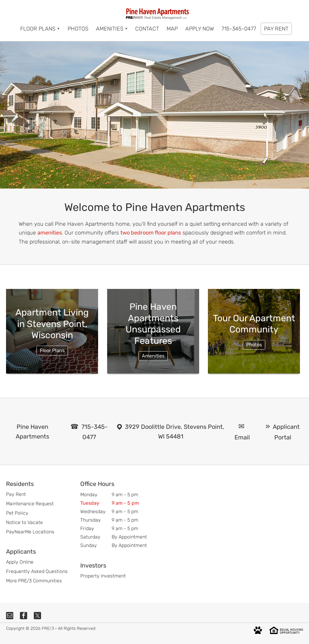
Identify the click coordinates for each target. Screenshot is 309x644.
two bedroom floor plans (151, 233)
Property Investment (103, 576)
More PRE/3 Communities (34, 581)
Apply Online (20, 562)
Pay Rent (16, 494)
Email (242, 437)
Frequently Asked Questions (37, 571)
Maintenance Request (30, 504)
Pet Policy (17, 513)
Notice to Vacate (24, 522)
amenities (50, 233)
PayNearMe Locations (30, 532)
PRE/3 (48, 628)
